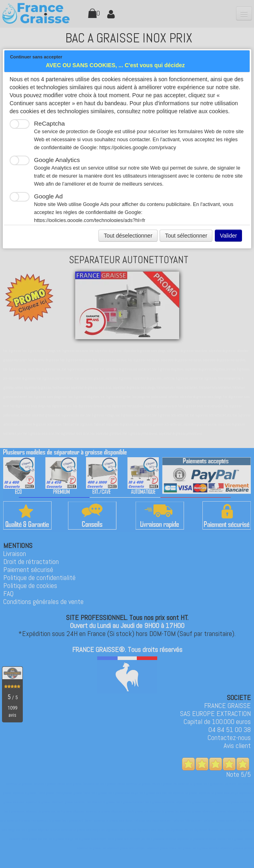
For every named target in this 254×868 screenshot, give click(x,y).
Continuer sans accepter (36, 57)
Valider (229, 236)
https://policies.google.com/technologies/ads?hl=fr (90, 220)
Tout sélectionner (186, 236)
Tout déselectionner (128, 236)
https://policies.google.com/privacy (138, 148)
